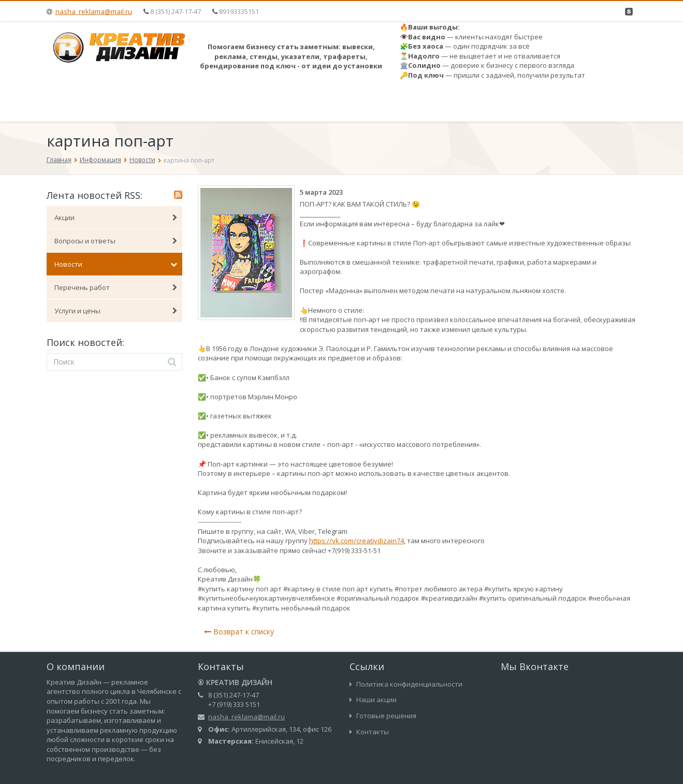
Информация (100, 160)
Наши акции (373, 700)
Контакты (369, 732)
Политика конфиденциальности (406, 684)
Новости (142, 160)
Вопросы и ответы (116, 241)
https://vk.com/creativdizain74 (357, 541)
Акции (116, 217)
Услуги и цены (116, 311)
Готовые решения (383, 716)
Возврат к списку (239, 631)
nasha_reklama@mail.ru (94, 11)
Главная (59, 160)
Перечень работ (116, 287)
